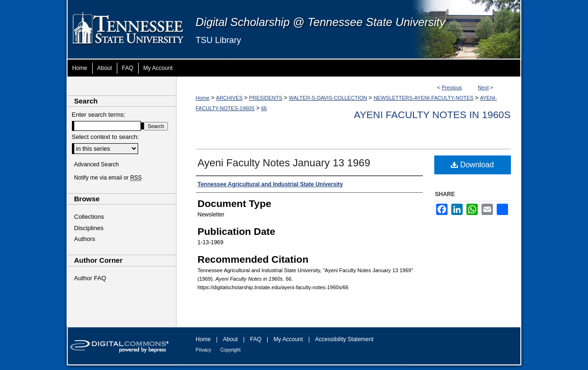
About (230, 339)
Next (483, 87)
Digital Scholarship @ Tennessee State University (321, 22)
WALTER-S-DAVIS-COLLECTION (328, 98)
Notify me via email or (108, 178)
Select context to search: (105, 137)
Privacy (204, 350)
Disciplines (89, 228)
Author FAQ (90, 278)
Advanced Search (97, 164)
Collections (89, 217)
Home (203, 98)
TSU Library (219, 40)
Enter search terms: (99, 115)
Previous (452, 87)
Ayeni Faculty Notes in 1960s (432, 115)
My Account (288, 339)
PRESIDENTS (266, 98)
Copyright (231, 350)
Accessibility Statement (344, 339)
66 (264, 108)
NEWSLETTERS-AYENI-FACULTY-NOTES (424, 98)
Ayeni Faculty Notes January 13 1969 (284, 163)
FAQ (255, 339)
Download (472, 165)
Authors (85, 239)
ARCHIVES (229, 98)
